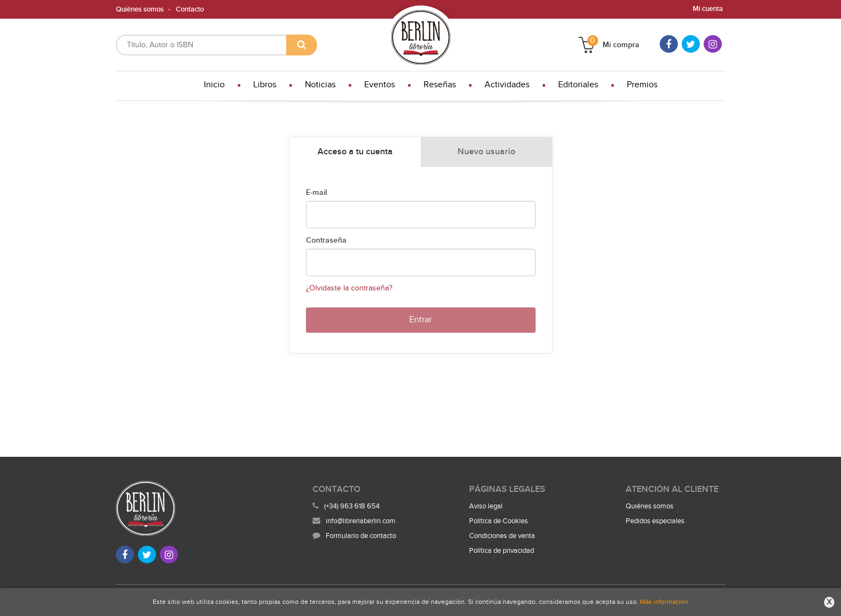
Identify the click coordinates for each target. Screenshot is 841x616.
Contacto (190, 9)
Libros (265, 85)
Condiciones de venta (502, 536)
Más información (664, 602)
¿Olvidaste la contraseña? (349, 288)
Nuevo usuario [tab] (486, 152)
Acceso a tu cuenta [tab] (355, 152)
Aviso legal (486, 506)
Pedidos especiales (655, 521)
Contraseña (326, 240)
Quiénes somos (140, 9)
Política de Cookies (499, 521)
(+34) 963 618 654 (352, 506)
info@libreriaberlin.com (354, 521)
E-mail (316, 193)
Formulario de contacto (354, 536)
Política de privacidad (502, 551)
